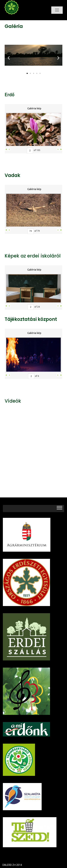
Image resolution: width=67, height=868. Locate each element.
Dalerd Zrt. (18, 18)
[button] (27, 73)
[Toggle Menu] (59, 509)
